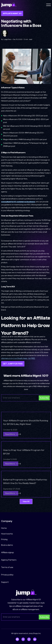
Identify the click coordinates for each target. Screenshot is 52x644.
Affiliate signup (8, 552)
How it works (7, 534)
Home (4, 528)
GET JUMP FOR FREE (13, 364)
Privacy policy (7, 575)
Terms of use (7, 567)
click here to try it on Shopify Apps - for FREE (18, 358)
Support (5, 582)
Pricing (4, 539)
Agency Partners (9, 560)
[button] (49, 5)
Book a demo (7, 545)
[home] (9, 5)
